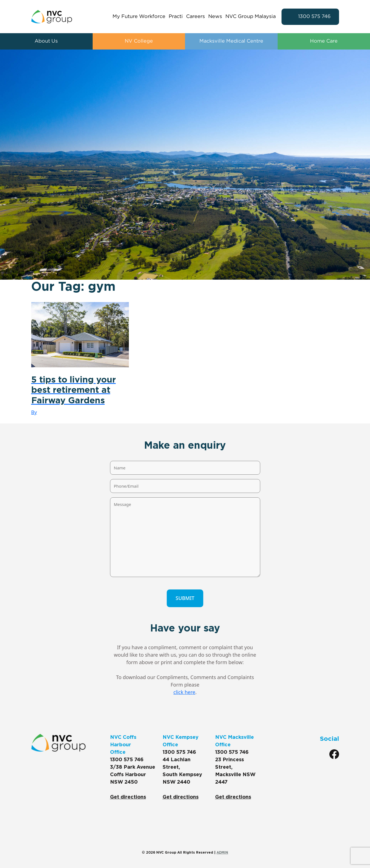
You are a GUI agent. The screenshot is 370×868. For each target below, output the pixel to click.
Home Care (324, 41)
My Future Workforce (139, 17)
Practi (176, 17)
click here (184, 692)
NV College (139, 41)
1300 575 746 (314, 17)
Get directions (128, 797)
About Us (46, 41)
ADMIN (222, 853)
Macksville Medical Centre (231, 41)
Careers (196, 17)
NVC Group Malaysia (251, 17)
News (215, 17)
